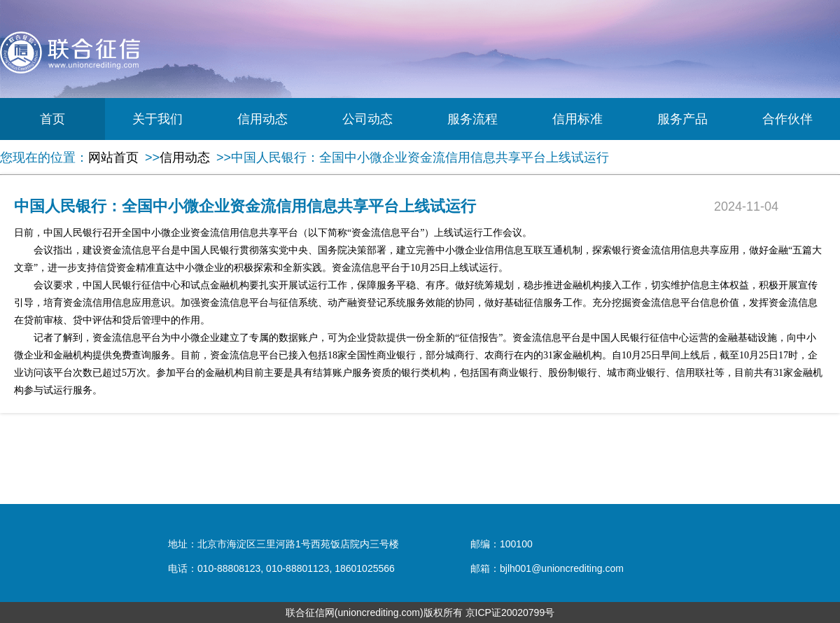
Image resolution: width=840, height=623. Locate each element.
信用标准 (577, 119)
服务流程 (472, 119)
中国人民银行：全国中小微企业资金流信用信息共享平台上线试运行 (420, 157)
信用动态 (262, 119)
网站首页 (113, 157)
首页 (52, 119)
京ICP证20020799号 (510, 612)
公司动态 (367, 119)
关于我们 (157, 119)
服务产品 (682, 119)
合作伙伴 (787, 119)
